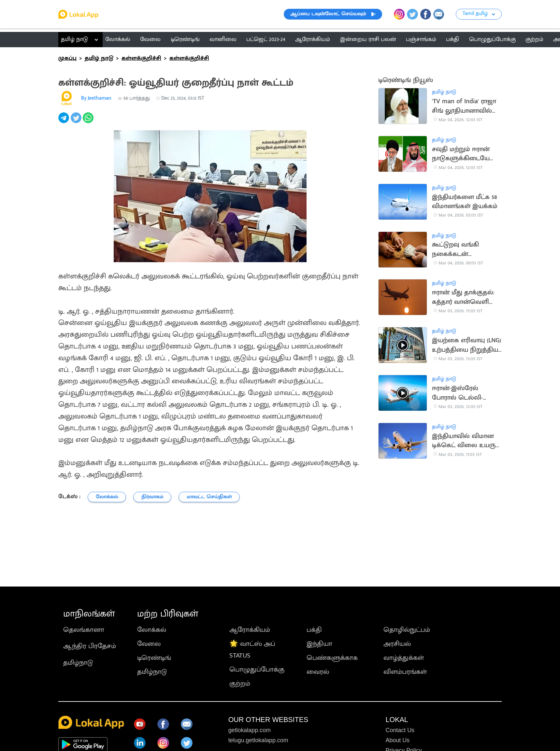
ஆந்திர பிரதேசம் (90, 646)
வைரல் (318, 672)
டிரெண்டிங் (154, 658)
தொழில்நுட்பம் (407, 630)
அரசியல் (397, 644)
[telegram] (65, 121)
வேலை (149, 644)
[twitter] (77, 121)
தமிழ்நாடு (78, 663)
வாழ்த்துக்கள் (404, 658)
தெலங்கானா (84, 630)
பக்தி (314, 630)
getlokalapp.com (250, 730)
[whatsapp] (89, 121)
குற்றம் (240, 683)
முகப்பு (67, 58)
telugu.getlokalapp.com (258, 740)
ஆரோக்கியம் (250, 630)
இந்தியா (319, 644)
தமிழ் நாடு (74, 39)
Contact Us (400, 730)
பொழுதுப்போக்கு (257, 669)
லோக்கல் (152, 630)
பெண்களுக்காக (332, 658)
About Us (398, 740)
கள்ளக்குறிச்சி (141, 58)
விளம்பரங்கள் (405, 672)
